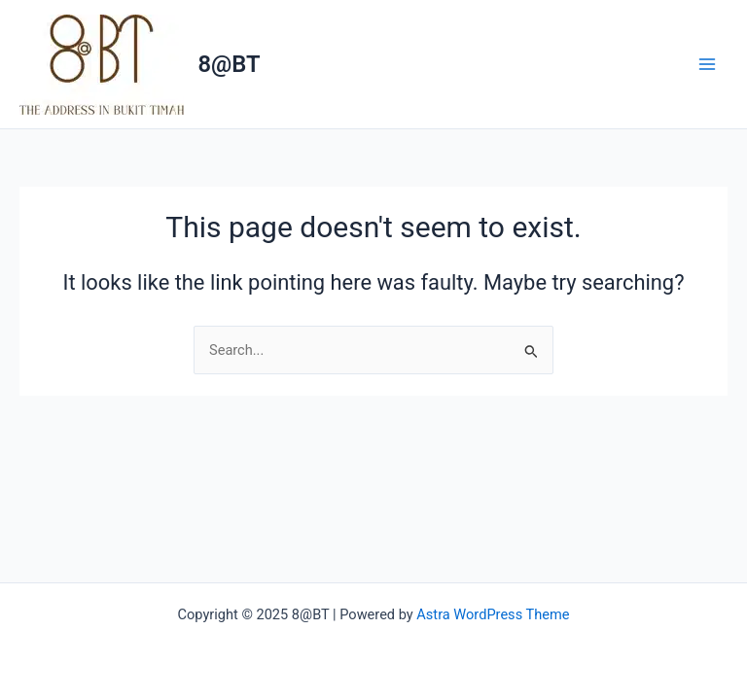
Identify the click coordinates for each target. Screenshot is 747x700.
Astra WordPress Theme (493, 614)
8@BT (230, 64)
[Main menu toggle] (707, 64)
